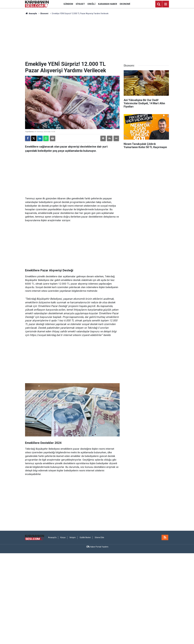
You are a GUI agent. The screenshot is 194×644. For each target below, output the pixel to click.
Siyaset (80, 4)
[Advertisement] (97, 38)
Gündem (68, 4)
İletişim (73, 537)
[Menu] (166, 4)
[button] (103, 138)
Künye (63, 537)
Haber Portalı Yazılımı (99, 547)
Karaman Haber (108, 4)
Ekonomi (125, 4)
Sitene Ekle (99, 537)
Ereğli (91, 4)
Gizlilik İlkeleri (85, 537)
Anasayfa (31, 13)
